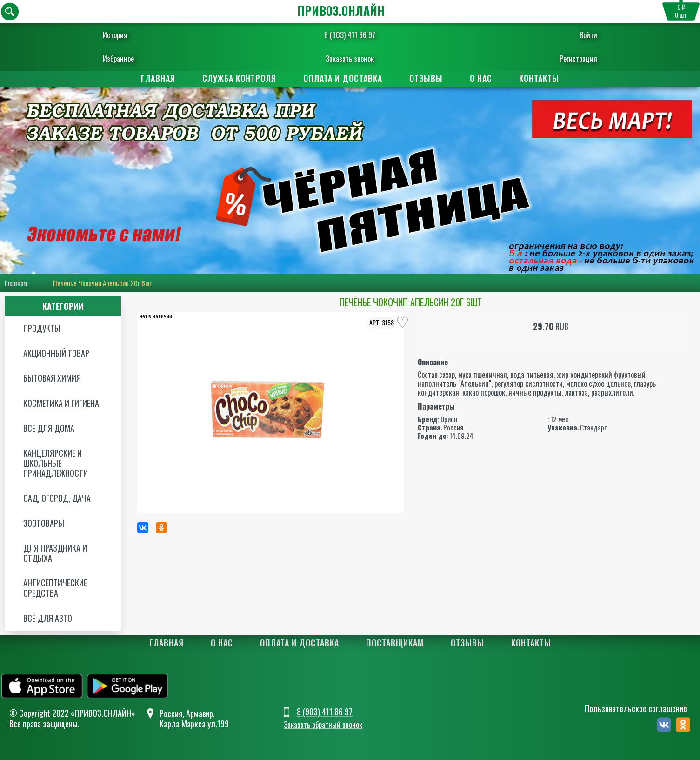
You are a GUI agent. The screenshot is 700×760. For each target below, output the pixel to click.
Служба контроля (239, 78)
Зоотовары (44, 523)
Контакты (539, 78)
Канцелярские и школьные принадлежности (56, 463)
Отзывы (426, 78)
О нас (481, 78)
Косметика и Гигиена (61, 403)
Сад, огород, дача (57, 498)
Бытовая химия (52, 378)
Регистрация (558, 59)
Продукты (42, 328)
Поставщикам (395, 643)
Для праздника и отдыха (55, 553)
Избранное (139, 59)
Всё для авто (48, 618)
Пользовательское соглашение (636, 708)
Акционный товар (56, 353)
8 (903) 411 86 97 (350, 35)
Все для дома (49, 428)
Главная (158, 78)
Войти (568, 35)
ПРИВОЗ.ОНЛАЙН (341, 10)
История (136, 35)
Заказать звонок (350, 59)
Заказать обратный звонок (323, 725)
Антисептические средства (55, 588)
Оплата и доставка (343, 78)
